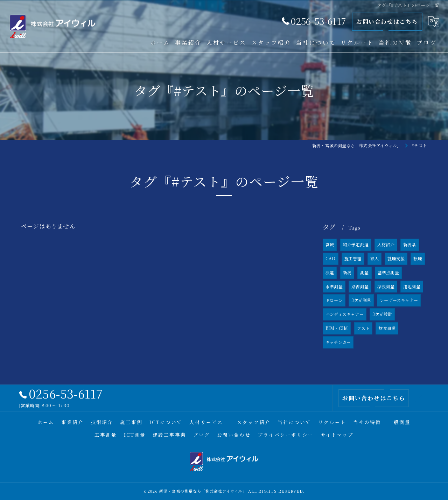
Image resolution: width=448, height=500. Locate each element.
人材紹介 (386, 245)
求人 (374, 258)
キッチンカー (338, 342)
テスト (363, 328)
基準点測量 (388, 272)
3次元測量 (361, 300)
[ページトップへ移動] (422, 398)
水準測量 (334, 286)
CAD (331, 258)
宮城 (330, 245)
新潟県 (410, 245)
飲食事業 (387, 328)
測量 (364, 272)
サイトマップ (337, 435)
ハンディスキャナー (345, 314)
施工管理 (353, 258)
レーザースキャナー (399, 300)
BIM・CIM (337, 328)
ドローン (334, 300)
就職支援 (396, 258)
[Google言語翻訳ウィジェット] (434, 22)
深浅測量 (386, 286)
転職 (418, 258)
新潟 (347, 272)
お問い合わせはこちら (387, 22)
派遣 (330, 272)
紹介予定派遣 (356, 245)
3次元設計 (382, 314)
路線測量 (360, 286)
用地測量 (412, 286)
